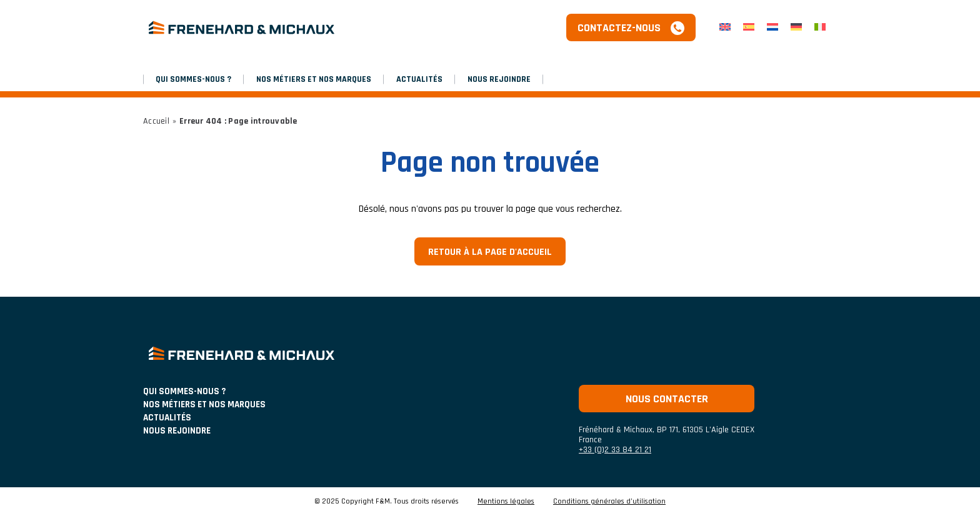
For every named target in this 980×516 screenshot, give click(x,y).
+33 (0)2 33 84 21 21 (615, 450)
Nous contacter (667, 399)
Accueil (156, 121)
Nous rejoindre (499, 79)
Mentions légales (506, 502)
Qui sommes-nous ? (193, 79)
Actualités (419, 79)
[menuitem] (725, 28)
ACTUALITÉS (167, 418)
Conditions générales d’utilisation (609, 502)
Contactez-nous (619, 28)
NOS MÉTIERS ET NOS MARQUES (314, 79)
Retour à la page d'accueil (490, 252)
